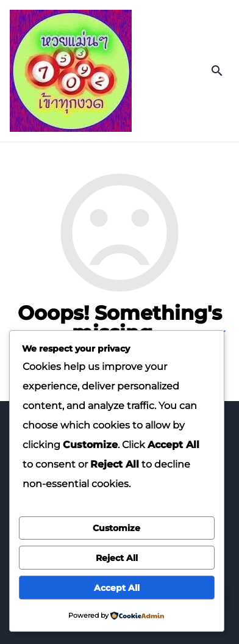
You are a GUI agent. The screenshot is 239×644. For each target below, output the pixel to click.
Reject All (117, 558)
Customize (116, 528)
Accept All (117, 588)
